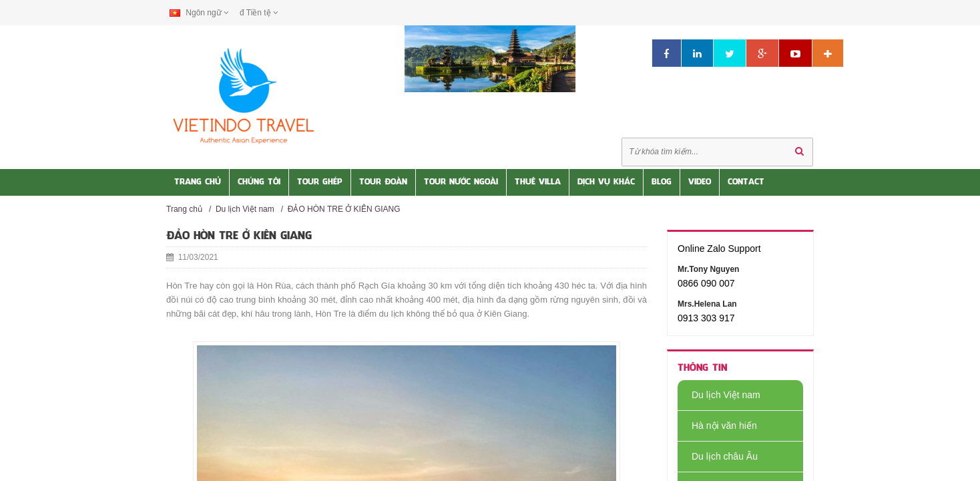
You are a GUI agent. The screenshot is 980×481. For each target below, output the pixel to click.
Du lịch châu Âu (718, 456)
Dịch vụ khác (606, 182)
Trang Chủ (198, 182)
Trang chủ (184, 209)
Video (700, 182)
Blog (662, 182)
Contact (746, 182)
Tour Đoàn (383, 182)
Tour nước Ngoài (461, 182)
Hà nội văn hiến (717, 426)
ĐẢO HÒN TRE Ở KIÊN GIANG (344, 209)
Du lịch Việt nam (245, 209)
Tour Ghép (320, 182)
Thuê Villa (538, 182)
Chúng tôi (259, 182)
